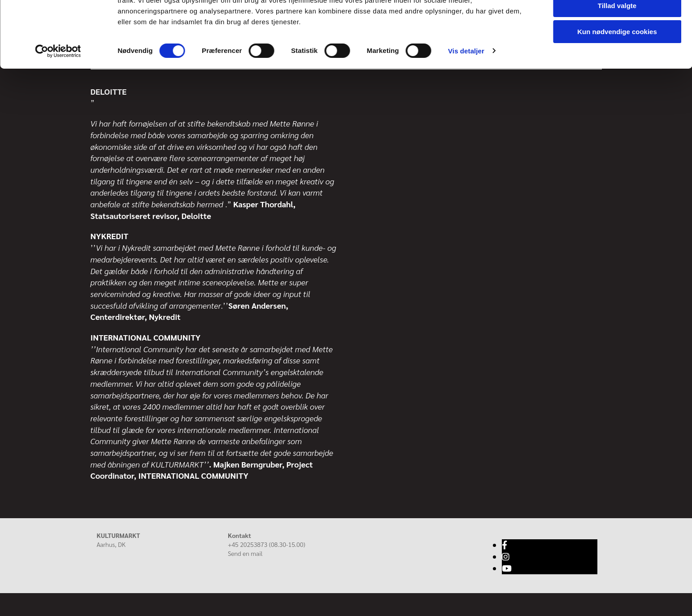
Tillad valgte (617, 49)
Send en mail (245, 553)
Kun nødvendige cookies (617, 75)
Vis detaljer (466, 94)
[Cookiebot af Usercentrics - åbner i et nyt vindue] (58, 94)
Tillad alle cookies (617, 22)
